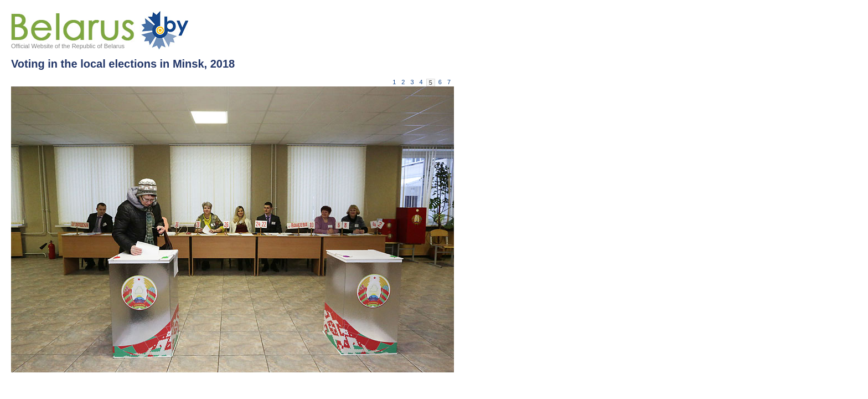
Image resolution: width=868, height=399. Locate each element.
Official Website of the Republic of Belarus (68, 46)
